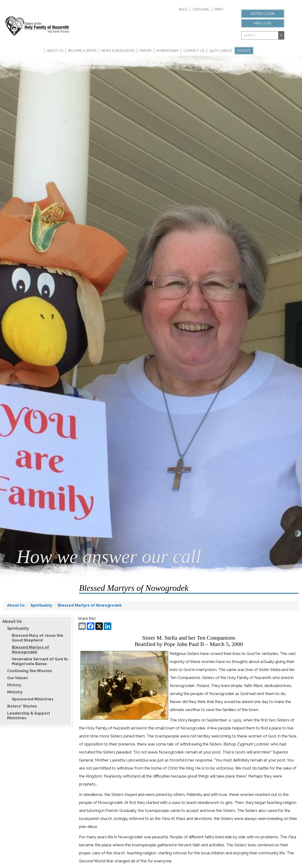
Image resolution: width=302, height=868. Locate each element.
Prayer (145, 51)
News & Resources (118, 51)
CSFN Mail (201, 9)
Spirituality (41, 605)
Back (183, 9)
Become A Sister (82, 51)
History (14, 685)
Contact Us (194, 51)
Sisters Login (263, 14)
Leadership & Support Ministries (29, 716)
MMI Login (263, 23)
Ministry (15, 692)
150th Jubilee (221, 51)
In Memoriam (167, 51)
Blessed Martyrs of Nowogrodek (90, 605)
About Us (55, 51)
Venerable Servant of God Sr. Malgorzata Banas (40, 661)
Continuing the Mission (29, 671)
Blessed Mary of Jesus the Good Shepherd (38, 638)
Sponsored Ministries (33, 699)
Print (219, 9)
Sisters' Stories (22, 706)
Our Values (18, 678)
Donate (244, 51)
